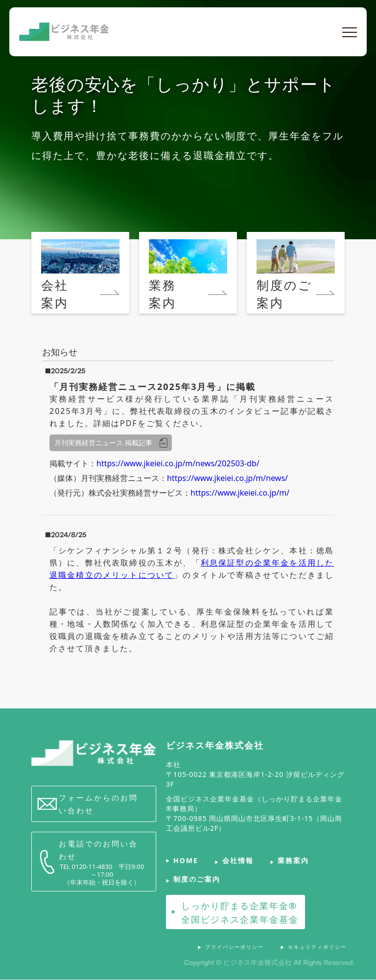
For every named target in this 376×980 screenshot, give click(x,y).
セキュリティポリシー (317, 947)
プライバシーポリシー (235, 947)
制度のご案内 (197, 879)
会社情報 (238, 861)
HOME (186, 861)
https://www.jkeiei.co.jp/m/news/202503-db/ (178, 463)
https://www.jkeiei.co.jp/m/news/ (227, 478)
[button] (350, 32)
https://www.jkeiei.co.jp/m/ (240, 493)
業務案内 (293, 861)
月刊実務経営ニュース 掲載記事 (103, 443)
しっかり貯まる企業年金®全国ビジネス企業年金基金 (240, 912)
